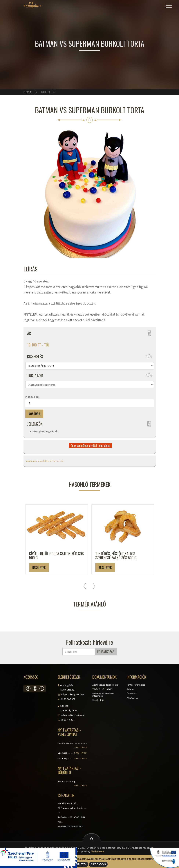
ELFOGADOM (98, 864)
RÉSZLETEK (80, 864)
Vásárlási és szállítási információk (44, 461)
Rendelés (46, 92)
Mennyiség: (32, 397)
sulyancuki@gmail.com (73, 694)
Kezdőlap (28, 92)
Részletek (39, 568)
